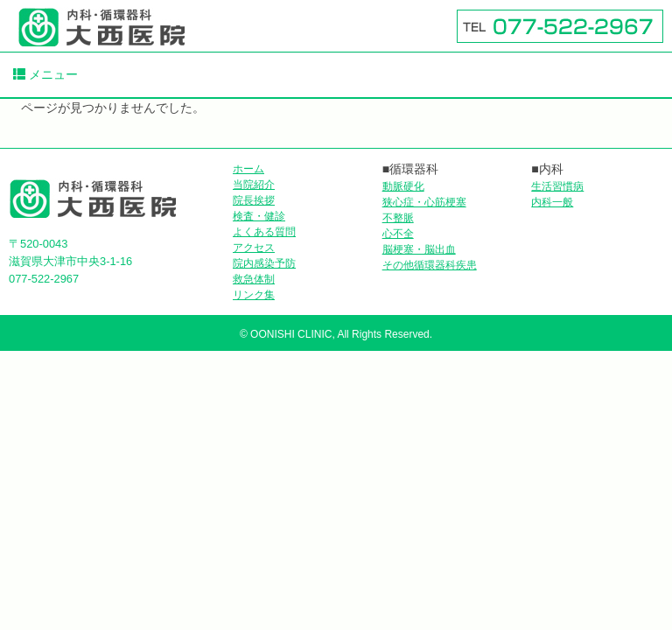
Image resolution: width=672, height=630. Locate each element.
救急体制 (254, 279)
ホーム (248, 169)
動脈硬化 (403, 186)
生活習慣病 (557, 186)
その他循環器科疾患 (430, 265)
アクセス (254, 248)
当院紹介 (254, 185)
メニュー (45, 74)
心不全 (398, 234)
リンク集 (254, 295)
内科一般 (552, 202)
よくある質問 (264, 232)
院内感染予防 (264, 263)
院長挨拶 (254, 200)
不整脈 (398, 218)
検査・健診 (259, 216)
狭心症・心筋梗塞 (424, 202)
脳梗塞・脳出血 (419, 249)
